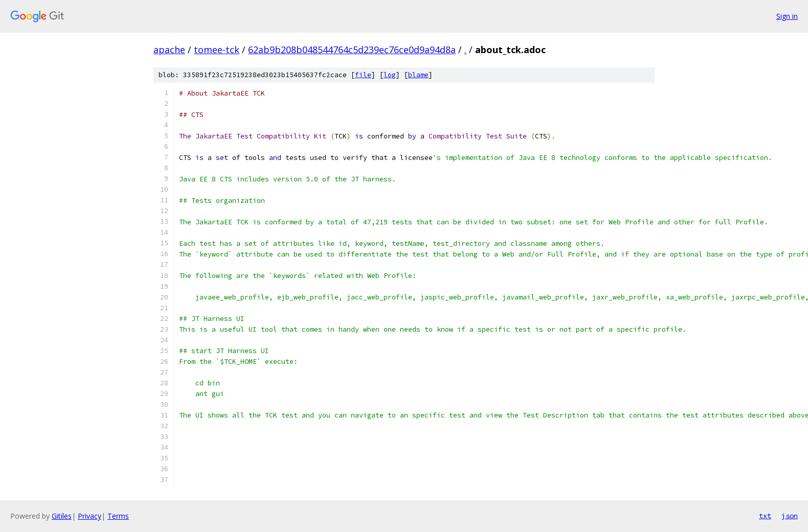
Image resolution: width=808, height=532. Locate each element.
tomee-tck (217, 50)
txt (765, 516)
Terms (118, 516)
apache (169, 50)
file (363, 75)
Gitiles (62, 516)
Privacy (89, 516)
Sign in (787, 16)
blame (418, 75)
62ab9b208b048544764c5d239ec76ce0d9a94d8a (352, 50)
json (790, 516)
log (390, 75)
